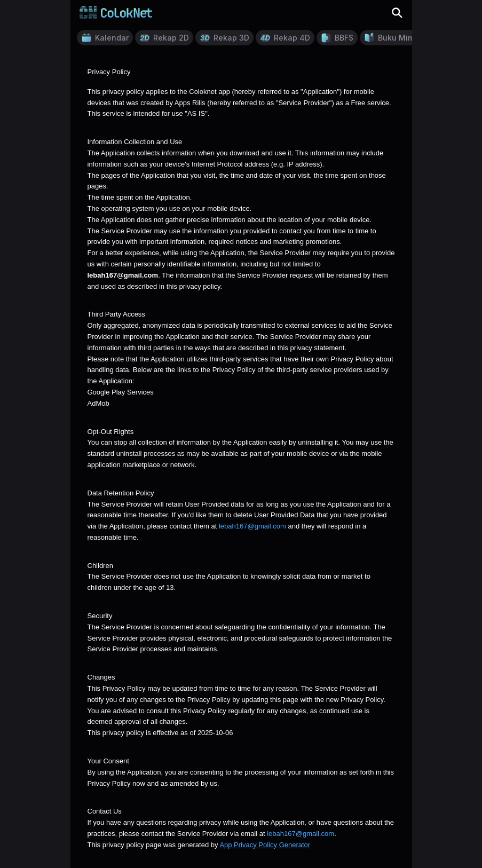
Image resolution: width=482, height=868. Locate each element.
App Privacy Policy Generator (265, 845)
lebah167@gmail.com (252, 526)
